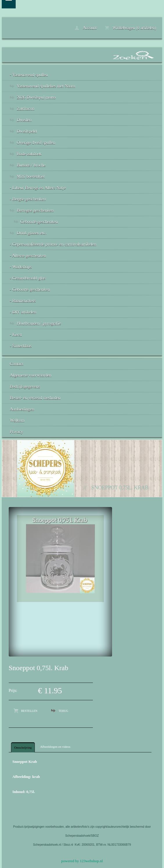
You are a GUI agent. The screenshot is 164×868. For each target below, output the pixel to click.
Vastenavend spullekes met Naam (46, 86)
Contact (17, 364)
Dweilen (24, 120)
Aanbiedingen (22, 409)
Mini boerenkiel (31, 176)
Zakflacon (26, 109)
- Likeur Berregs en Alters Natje (38, 188)
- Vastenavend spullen (29, 75)
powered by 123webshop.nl (82, 861)
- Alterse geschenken (28, 256)
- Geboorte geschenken (30, 289)
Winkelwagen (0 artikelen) (130, 28)
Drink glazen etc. (32, 233)
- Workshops (21, 267)
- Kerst (16, 335)
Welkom (17, 420)
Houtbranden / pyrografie (39, 323)
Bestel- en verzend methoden (35, 398)
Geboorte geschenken (39, 222)
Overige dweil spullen (36, 143)
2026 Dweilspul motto (36, 97)
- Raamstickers (23, 301)
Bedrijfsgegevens (25, 386)
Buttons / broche (31, 165)
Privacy (17, 432)
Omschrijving (23, 747)
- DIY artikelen (23, 312)
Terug (63, 711)
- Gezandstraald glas (28, 278)
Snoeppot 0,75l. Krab (120, 488)
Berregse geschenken (35, 210)
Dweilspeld (27, 131)
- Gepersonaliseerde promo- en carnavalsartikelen (53, 244)
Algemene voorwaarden (31, 375)
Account (86, 28)
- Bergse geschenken (28, 199)
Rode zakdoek (29, 154)
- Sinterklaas (21, 346)
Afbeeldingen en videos (55, 747)
